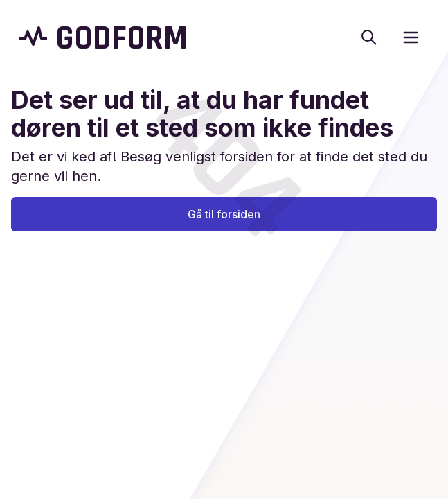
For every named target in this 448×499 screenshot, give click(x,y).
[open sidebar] (411, 37)
